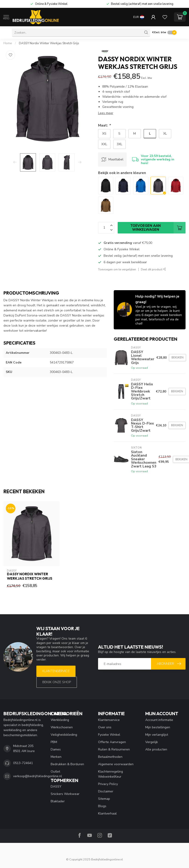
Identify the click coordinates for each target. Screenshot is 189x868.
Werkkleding (60, 720)
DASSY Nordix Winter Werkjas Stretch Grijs (49, 43)
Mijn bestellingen (158, 727)
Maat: (104, 125)
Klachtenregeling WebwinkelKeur (110, 774)
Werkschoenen (62, 727)
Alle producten (156, 749)
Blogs (102, 806)
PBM (54, 742)
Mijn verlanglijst (157, 735)
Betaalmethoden (110, 757)
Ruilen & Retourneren (114, 749)
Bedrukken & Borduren (67, 764)
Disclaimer (106, 791)
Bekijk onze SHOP (57, 682)
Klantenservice (56, 671)
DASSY (56, 787)
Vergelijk (152, 742)
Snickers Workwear (65, 794)
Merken (56, 757)
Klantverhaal (107, 813)
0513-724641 (23, 763)
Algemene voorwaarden (116, 764)
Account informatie (159, 720)
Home (8, 43)
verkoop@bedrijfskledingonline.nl (38, 776)
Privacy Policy (108, 784)
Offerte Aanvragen (112, 742)
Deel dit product (153, 269)
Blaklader (58, 801)
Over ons (105, 727)
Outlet (55, 772)
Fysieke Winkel (109, 735)
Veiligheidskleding (64, 735)
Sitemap (104, 799)
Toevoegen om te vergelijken (117, 269)
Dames (56, 749)
